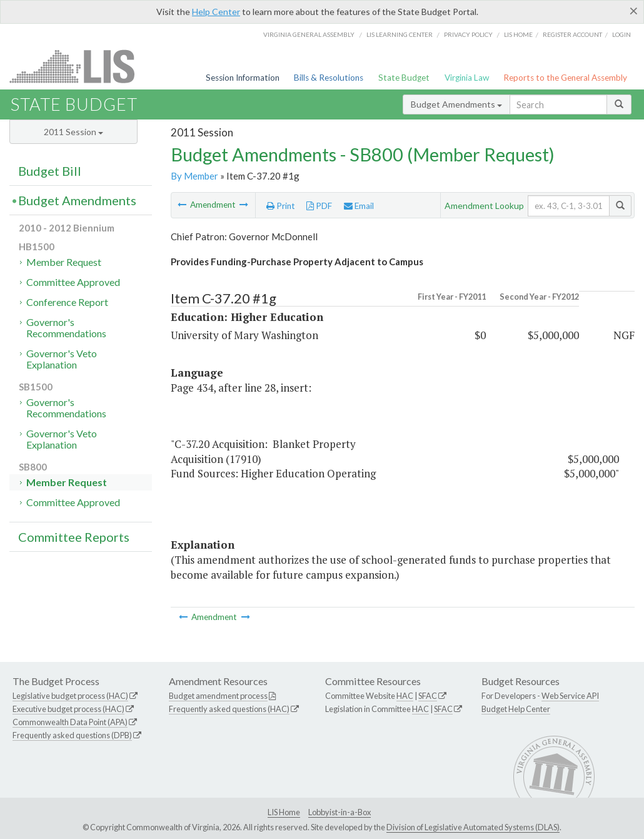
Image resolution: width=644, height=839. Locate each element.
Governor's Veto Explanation (62, 359)
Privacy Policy (468, 34)
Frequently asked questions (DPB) (72, 735)
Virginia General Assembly (309, 34)
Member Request (64, 262)
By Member (194, 176)
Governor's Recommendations (66, 328)
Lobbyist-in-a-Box (340, 812)
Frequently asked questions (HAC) (229, 709)
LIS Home (284, 812)
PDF (319, 206)
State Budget (404, 78)
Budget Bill (50, 171)
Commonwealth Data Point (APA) (70, 722)
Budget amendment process (218, 696)
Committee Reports (74, 537)
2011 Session (73, 132)
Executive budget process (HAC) (68, 709)
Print (281, 206)
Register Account (572, 34)
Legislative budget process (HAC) (70, 696)
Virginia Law (467, 78)
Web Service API (570, 696)
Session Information (243, 78)
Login (621, 34)
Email (359, 206)
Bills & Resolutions (329, 78)
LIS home (518, 34)
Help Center (216, 12)
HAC (405, 696)
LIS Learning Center (400, 34)
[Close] (634, 11)
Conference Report (67, 302)
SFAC (428, 696)
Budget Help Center (516, 709)
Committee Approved (73, 282)
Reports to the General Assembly (565, 78)
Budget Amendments (456, 104)
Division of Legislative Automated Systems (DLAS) (473, 827)
